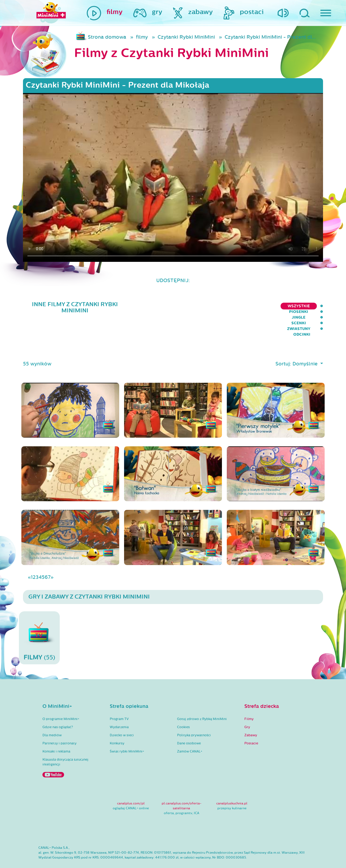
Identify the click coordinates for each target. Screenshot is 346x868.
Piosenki (208, 306)
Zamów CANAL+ (190, 736)
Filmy (249, 704)
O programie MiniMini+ (61, 704)
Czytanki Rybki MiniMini (186, 37)
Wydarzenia (119, 712)
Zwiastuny (285, 306)
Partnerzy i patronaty (59, 728)
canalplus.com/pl (131, 788)
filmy (142, 37)
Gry (247, 712)
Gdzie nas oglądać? (58, 712)
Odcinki (315, 306)
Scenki (257, 306)
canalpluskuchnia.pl (232, 788)
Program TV (119, 704)
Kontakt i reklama (56, 736)
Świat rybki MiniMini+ (127, 736)
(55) (39, 623)
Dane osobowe (189, 728)
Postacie (251, 728)
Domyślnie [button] (306, 349)
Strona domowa (107, 37)
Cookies (183, 712)
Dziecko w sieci (122, 720)
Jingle (234, 306)
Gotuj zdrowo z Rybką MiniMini (202, 704)
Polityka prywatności (194, 720)
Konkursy (117, 728)
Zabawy (251, 720)
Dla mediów (52, 720)
